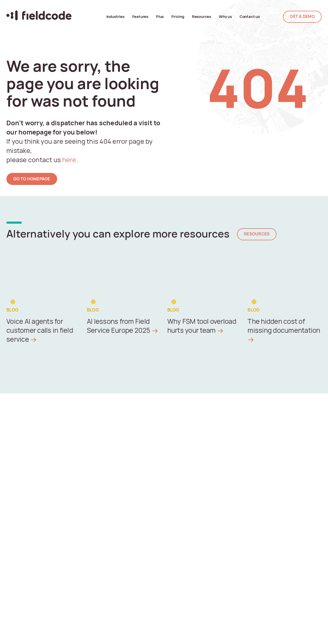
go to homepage (32, 179)
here (68, 160)
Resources (202, 17)
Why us (225, 17)
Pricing (178, 17)
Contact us (250, 17)
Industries (115, 17)
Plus (160, 17)
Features (140, 17)
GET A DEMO (302, 17)
